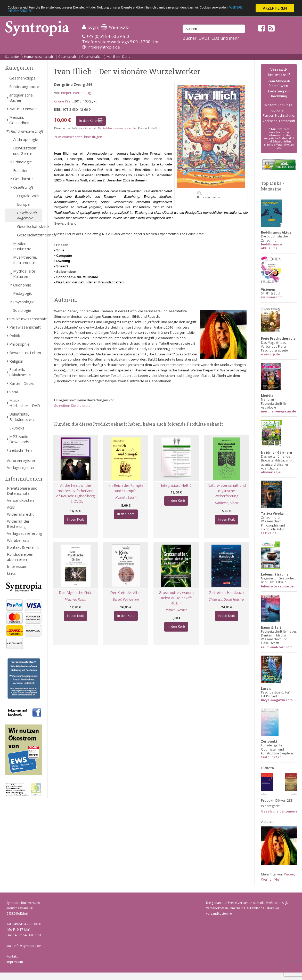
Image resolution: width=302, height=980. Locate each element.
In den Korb (91, 121)
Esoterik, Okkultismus (20, 372)
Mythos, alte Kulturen (24, 274)
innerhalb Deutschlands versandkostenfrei (111, 128)
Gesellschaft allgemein (27, 215)
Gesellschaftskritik (30, 226)
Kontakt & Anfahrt (23, 547)
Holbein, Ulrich (126, 497)
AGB (11, 507)
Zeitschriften (21, 450)
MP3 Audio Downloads (19, 439)
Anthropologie (26, 139)
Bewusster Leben (25, 353)
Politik (15, 336)
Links (11, 573)
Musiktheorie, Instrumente (25, 260)
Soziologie (22, 310)
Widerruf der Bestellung (18, 524)
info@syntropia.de (104, 47)
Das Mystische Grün (76, 592)
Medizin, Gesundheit (19, 120)
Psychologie (24, 302)
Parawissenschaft (25, 327)
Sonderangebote (24, 86)
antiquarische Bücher (21, 98)
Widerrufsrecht (20, 514)
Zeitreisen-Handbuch (226, 592)
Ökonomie (22, 285)
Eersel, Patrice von (126, 599)
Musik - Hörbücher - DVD (25, 403)
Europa (23, 204)
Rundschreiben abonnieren (20, 557)
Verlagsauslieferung (25, 533)
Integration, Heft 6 (176, 485)
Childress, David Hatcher (226, 599)
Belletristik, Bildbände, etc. (22, 417)
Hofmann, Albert (227, 503)
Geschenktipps (22, 78)
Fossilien (21, 170)
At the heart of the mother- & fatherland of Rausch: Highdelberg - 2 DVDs (75, 493)
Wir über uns (18, 540)
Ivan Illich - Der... (118, 57)
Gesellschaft (67, 57)
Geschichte (23, 179)
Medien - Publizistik (22, 246)
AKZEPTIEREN (275, 8)
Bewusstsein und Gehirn (25, 151)
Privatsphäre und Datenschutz (22, 491)
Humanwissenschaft (39, 57)
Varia (14, 392)
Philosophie (19, 344)
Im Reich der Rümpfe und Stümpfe (126, 488)
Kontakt (12, 956)
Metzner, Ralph (75, 599)
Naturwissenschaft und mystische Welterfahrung (227, 491)
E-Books (17, 428)
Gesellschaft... (91, 57)
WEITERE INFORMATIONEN (69, 13)
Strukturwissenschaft (26, 319)
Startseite (12, 57)
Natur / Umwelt (23, 109)
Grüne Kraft (63, 101)
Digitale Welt (28, 196)
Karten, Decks (22, 383)
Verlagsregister (21, 467)
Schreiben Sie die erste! (73, 405)
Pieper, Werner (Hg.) (77, 93)
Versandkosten (20, 500)
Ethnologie (23, 162)
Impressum (17, 566)
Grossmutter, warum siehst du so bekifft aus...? (176, 598)
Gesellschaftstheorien (30, 235)
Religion (16, 361)
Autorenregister (21, 460)
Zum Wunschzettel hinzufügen (78, 137)
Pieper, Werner (176, 610)
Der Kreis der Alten (126, 592)
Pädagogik (22, 293)
